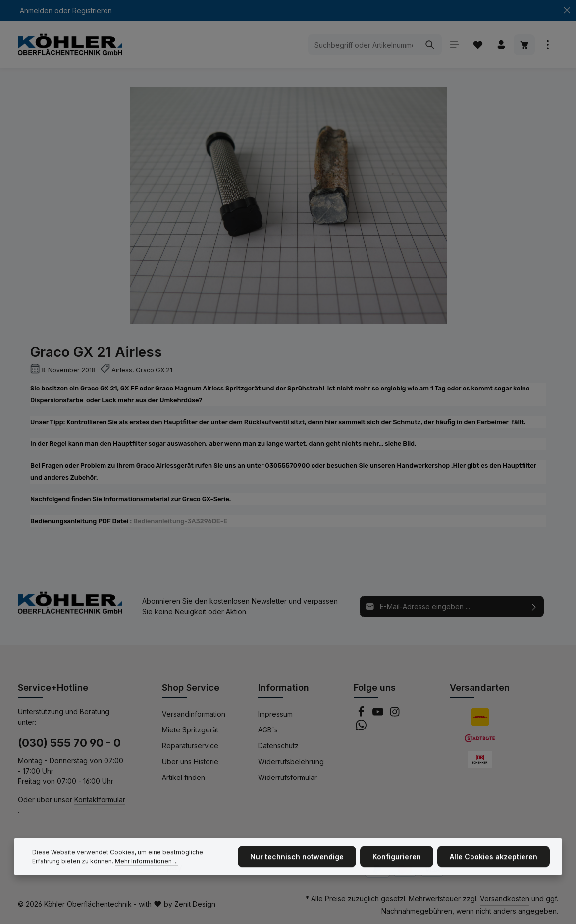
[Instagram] (395, 714)
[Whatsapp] (361, 728)
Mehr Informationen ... (146, 868)
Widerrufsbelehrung (291, 761)
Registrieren (92, 11)
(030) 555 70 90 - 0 (69, 743)
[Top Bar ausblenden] (567, 11)
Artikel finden (183, 777)
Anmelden (36, 11)
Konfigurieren (397, 864)
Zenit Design (195, 904)
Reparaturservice (190, 746)
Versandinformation (194, 714)
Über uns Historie (190, 761)
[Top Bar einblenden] (548, 45)
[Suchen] (430, 45)
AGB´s (268, 730)
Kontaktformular (100, 800)
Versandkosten (505, 899)
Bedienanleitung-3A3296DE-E (180, 521)
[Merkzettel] (478, 45)
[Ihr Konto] (501, 45)
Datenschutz (278, 746)
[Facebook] (362, 714)
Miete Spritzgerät (190, 730)
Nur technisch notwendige (297, 864)
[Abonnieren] (534, 607)
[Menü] (454, 45)
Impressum (275, 714)
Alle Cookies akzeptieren (494, 864)
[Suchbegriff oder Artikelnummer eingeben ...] (364, 45)
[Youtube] (379, 714)
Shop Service (191, 688)
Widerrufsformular (288, 777)
